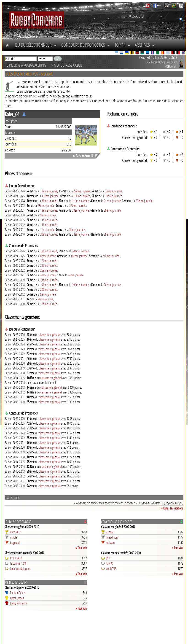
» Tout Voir (81, 548)
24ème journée (78, 205)
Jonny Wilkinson (19, 603)
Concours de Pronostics (86, 45)
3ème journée (49, 201)
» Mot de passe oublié (67, 65)
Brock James (17, 598)
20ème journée (49, 234)
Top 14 (122, 45)
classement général (50, 334)
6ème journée (48, 256)
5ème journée (77, 229)
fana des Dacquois (20, 569)
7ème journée (76, 275)
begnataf (15, 542)
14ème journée (49, 285)
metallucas (112, 537)
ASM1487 (15, 532)
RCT (108, 558)
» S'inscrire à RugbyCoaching (25, 65)
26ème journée (114, 191)
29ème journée (114, 196)
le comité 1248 (18, 563)
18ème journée (79, 256)
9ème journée (48, 215)
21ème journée (112, 201)
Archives (145, 45)
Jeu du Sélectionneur (36, 45)
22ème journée (82, 191)
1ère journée (47, 229)
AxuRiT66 (111, 569)
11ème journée (81, 201)
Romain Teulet (18, 593)
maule (14, 537)
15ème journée (82, 196)
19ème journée (81, 285)
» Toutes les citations (172, 508)
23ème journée (46, 205)
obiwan (110, 542)
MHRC (110, 563)
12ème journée (49, 261)
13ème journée (49, 191)
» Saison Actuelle (84, 156)
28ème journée (81, 210)
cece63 (110, 532)
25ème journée (49, 265)
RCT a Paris (16, 558)
